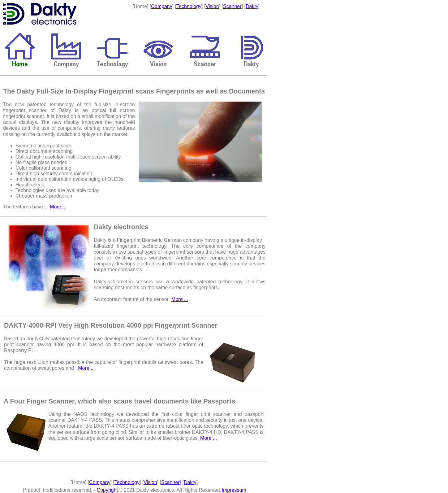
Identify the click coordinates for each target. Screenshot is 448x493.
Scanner (232, 6)
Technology (189, 6)
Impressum (234, 490)
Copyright (107, 490)
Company (162, 6)
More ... (180, 299)
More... (58, 207)
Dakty (252, 6)
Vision (212, 6)
